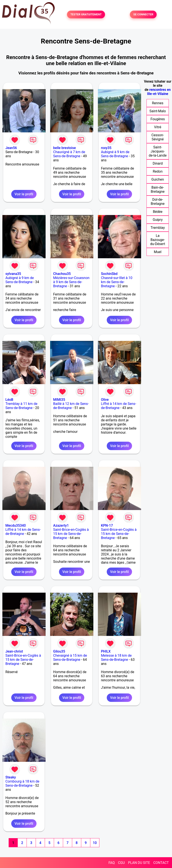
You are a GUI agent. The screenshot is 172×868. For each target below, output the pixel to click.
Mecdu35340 (16, 525)
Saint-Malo (158, 111)
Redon (158, 171)
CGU (121, 863)
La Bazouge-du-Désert (158, 240)
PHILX (106, 651)
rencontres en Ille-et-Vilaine (159, 92)
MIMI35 (59, 400)
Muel (158, 252)
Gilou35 (59, 651)
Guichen (158, 179)
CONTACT (161, 863)
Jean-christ (14, 651)
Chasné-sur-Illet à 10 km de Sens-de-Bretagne (117, 282)
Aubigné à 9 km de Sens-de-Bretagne (115, 154)
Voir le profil (24, 194)
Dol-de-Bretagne (158, 202)
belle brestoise (64, 148)
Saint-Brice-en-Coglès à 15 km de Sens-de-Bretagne (71, 534)
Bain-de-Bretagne (158, 189)
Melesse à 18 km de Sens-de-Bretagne (116, 658)
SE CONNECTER (143, 15)
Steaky (11, 777)
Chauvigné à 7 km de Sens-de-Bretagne (69, 154)
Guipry (158, 220)
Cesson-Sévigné (158, 137)
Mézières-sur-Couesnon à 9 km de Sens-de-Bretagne (71, 282)
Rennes (158, 103)
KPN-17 (107, 525)
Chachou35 (62, 274)
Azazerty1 (61, 525)
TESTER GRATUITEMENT (86, 15)
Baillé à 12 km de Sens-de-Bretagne (71, 406)
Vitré (158, 127)
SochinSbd (109, 274)
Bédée (158, 212)
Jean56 (11, 148)
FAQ (112, 863)
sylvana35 (13, 274)
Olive (105, 400)
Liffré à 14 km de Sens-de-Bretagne (119, 406)
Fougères (158, 119)
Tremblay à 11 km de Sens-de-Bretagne (21, 406)
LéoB (9, 400)
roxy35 (106, 148)
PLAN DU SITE (139, 863)
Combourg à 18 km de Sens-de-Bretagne (22, 783)
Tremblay (158, 228)
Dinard (158, 163)
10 (95, 843)
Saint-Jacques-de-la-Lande (158, 151)
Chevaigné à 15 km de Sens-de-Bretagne (70, 658)
